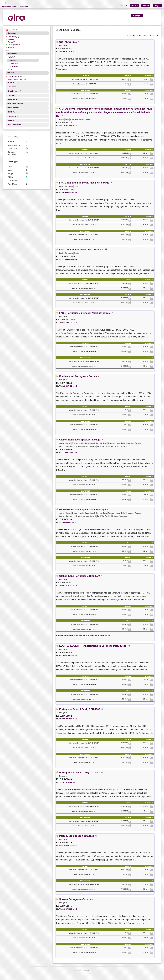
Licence (11, 73)
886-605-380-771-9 (70, 719)
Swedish (11, 39)
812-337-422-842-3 (70, 386)
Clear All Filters (14, 30)
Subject (11, 120)
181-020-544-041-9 (70, 782)
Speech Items (14, 66)
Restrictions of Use (15, 91)
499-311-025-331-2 (70, 52)
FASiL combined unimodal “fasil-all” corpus (84, 183)
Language (12, 33)
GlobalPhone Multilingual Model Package (83, 510)
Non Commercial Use (15, 79)
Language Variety (15, 125)
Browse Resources (9, 7)
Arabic (10, 47)
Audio (10, 57)
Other (13, 63)
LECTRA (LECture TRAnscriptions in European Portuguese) (93, 646)
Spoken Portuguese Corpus (75, 899)
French (10, 42)
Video (10, 69)
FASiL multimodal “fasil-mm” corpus (80, 250)
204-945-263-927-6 (70, 522)
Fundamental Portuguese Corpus (78, 376)
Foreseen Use (13, 99)
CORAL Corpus (68, 42)
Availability (12, 87)
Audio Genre (13, 60)
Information (24, 7)
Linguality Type (14, 108)
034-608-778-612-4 (70, 323)
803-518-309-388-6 (70, 586)
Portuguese (12, 37)
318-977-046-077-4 (70, 126)
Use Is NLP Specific (16, 104)
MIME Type (12, 112)
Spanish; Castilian (14, 45)
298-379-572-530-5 (70, 656)
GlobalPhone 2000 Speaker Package (80, 440)
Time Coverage (14, 116)
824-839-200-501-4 (70, 846)
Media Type (12, 53)
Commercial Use (14, 77)
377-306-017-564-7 (70, 259)
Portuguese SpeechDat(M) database (80, 772)
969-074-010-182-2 (70, 909)
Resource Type (14, 83)
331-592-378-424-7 (70, 452)
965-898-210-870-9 (70, 192)
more (7, 50)
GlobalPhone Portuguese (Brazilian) (80, 576)
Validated (12, 95)
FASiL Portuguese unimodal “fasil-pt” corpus (85, 313)
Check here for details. (99, 636)
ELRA (89, 971)
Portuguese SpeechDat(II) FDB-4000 (80, 709)
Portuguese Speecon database (77, 836)
